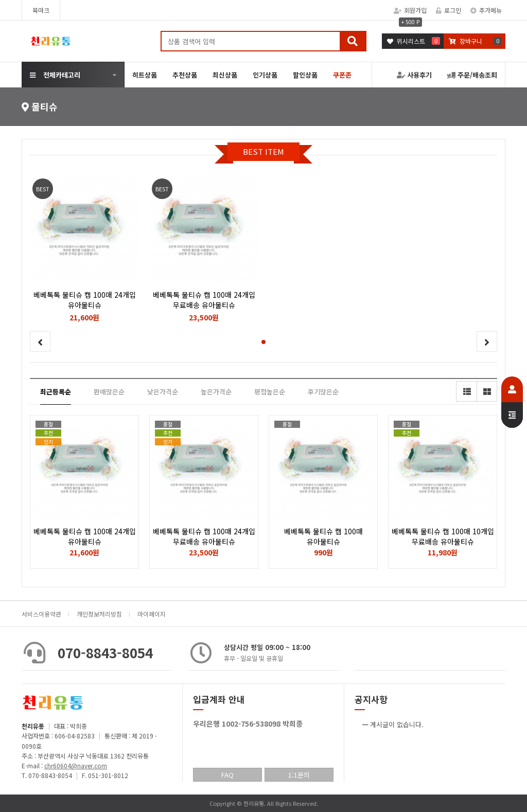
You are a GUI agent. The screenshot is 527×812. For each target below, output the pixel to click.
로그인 (449, 10)
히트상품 (145, 75)
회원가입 (410, 10)
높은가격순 (216, 392)
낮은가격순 (163, 392)
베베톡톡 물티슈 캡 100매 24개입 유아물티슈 (85, 536)
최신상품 (225, 75)
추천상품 (185, 75)
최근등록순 (56, 392)
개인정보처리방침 (99, 614)
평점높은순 (270, 392)
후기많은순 (323, 392)
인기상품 (265, 75)
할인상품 (305, 75)
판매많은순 (109, 392)
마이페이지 (152, 614)
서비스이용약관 (41, 614)
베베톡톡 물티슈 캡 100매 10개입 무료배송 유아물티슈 (443, 536)
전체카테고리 (55, 75)
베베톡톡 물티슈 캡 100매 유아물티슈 (323, 536)
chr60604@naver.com (76, 765)
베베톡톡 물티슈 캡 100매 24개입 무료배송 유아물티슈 (204, 536)
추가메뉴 (486, 10)
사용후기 (414, 75)
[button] (263, 342)
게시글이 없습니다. (397, 724)
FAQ (227, 775)
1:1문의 (299, 775)
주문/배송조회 (472, 75)
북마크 (41, 10)
